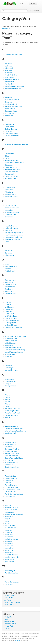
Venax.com (9, 530)
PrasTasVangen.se (11, 415)
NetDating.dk (9, 368)
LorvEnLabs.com (11, 318)
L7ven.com (9, 303)
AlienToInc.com (10, 77)
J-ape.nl (8, 264)
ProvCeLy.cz (9, 417)
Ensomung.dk (10, 174)
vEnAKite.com (10, 526)
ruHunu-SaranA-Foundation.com (16, 431)
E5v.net (7, 156)
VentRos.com (9, 562)
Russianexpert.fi (10, 433)
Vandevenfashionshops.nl (14, 514)
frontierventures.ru (11, 197)
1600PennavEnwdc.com (13, 55)
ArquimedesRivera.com (13, 88)
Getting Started (10, 621)
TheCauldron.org (11, 485)
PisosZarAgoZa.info (12, 411)
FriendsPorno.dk (10, 194)
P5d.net (7, 399)
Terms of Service (10, 624)
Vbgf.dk (7, 519)
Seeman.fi (8, 447)
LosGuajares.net (10, 323)
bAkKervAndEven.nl (12, 100)
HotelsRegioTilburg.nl (12, 239)
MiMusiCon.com (10, 343)
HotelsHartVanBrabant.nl (13, 237)
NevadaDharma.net (11, 370)
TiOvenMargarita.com (12, 490)
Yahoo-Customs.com (12, 582)
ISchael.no (8, 253)
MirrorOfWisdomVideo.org (14, 352)
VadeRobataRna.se (11, 508)
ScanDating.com (10, 442)
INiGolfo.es (9, 251)
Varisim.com (9, 517)
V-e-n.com (8, 505)
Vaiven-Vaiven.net (11, 510)
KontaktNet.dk (10, 287)
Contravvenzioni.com (12, 134)
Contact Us (8, 617)
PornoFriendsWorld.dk (12, 413)
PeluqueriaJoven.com (12, 408)
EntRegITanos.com (11, 176)
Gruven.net (9, 217)
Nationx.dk (8, 366)
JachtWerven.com (11, 266)
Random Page (10, 596)
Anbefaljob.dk (9, 84)
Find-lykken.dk (10, 188)
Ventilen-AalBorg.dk (12, 557)
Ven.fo (7, 521)
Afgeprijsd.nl (9, 70)
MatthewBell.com (11, 339)
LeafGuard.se (9, 307)
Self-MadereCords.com (13, 449)
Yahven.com (9, 584)
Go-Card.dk (9, 210)
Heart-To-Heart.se (11, 226)
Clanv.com (8, 131)
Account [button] (35, 11)
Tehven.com (9, 481)
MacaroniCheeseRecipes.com (15, 336)
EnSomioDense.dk (11, 172)
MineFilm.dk (9, 345)
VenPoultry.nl (9, 548)
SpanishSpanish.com (12, 467)
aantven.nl (8, 66)
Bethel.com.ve (10, 109)
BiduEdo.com (9, 113)
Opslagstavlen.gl (11, 386)
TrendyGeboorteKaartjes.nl (14, 494)
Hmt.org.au (9, 230)
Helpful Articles (10, 605)
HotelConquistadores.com (14, 235)
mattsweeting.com (11, 341)
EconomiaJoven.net (12, 161)
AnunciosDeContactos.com (14, 86)
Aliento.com (9, 73)
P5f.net (7, 402)
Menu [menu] (23, 3)
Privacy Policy (9, 626)
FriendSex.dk (9, 192)
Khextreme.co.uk (11, 284)
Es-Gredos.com (10, 179)
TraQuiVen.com (10, 492)
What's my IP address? (12, 602)
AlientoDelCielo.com (12, 75)
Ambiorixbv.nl (9, 82)
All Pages (8, 600)
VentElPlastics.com (11, 555)
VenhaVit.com (10, 541)
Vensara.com (9, 550)
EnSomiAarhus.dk (11, 167)
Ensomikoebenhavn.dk (13, 170)
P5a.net (7, 395)
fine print (17, 641)
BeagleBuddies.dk (11, 104)
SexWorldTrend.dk (11, 456)
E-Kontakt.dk (9, 154)
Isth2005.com (9, 255)
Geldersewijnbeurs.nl (12, 208)
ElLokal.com (9, 165)
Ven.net (7, 523)
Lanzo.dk (8, 305)
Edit (33, 3)
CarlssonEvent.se (11, 129)
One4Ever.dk (9, 379)
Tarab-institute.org (11, 478)
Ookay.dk (8, 384)
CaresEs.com (9, 127)
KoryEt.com (9, 289)
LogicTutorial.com (11, 316)
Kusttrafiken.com (11, 293)
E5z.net (7, 158)
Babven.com (9, 97)
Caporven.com (10, 124)
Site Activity (9, 598)
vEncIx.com (9, 535)
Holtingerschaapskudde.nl (14, 233)
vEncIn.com (9, 532)
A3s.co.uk (8, 64)
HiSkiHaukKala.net (11, 228)
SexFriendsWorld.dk (12, 453)
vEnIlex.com (9, 544)
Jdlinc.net (8, 269)
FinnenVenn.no (10, 190)
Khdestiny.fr (9, 282)
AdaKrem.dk (9, 68)
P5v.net (7, 406)
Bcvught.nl (8, 102)
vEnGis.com (9, 537)
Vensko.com (9, 553)
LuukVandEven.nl (11, 325)
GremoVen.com (10, 215)
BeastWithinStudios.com (13, 106)
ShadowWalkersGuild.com (14, 458)
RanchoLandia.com (11, 426)
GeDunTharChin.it (11, 206)
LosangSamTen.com (12, 321)
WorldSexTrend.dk (11, 573)
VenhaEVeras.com (11, 539)
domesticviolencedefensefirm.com (17, 145)
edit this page (7, 29)
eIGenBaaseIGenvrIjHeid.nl (14, 163)
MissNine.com (10, 354)
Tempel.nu (8, 483)
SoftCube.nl (9, 465)
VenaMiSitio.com (11, 528)
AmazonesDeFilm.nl (12, 79)
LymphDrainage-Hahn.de (13, 327)
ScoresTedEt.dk (10, 444)
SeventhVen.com (11, 451)
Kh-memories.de (10, 280)
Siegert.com (9, 460)
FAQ (6, 619)
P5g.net (7, 404)
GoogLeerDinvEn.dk (12, 212)
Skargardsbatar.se (11, 462)
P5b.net (7, 397)
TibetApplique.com (11, 487)
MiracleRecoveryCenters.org (15, 350)
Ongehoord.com (10, 381)
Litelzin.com (9, 309)
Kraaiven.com (10, 291)
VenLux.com (9, 546)
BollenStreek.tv (10, 115)
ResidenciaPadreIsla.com (14, 429)
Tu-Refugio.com (10, 496)
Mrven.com (9, 357)
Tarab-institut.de (10, 476)
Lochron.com (9, 314)
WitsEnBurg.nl (10, 571)
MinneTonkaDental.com (13, 348)
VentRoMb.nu (9, 559)
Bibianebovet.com (11, 111)
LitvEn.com (9, 312)
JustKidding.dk (10, 271)
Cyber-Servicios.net (12, 136)
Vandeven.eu (9, 512)
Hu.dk (7, 242)
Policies (7, 628)
